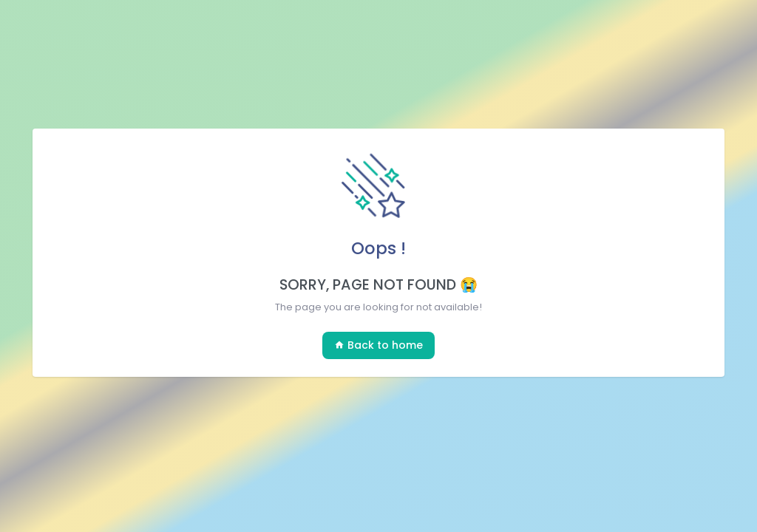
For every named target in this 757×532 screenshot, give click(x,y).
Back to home (378, 345)
